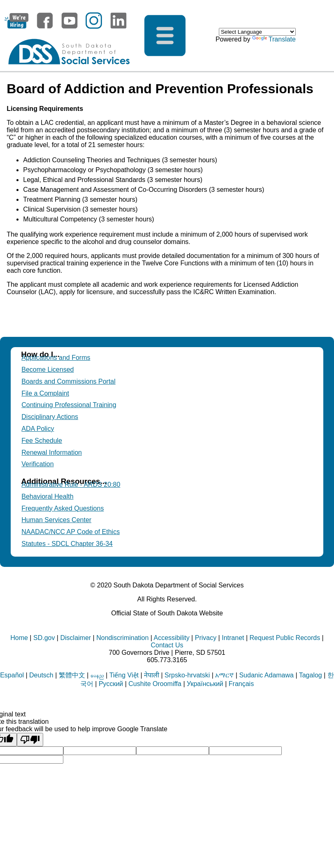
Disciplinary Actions (50, 417)
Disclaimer (75, 638)
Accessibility (172, 638)
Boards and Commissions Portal (68, 381)
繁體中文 (72, 675)
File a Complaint (45, 393)
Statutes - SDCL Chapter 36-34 (67, 544)
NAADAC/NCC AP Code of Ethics (71, 532)
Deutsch (41, 675)
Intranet (233, 638)
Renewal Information (52, 452)
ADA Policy (38, 429)
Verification (37, 464)
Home (19, 638)
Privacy (206, 638)
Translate (274, 39)
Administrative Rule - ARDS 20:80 (71, 485)
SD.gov (44, 638)
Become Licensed (48, 370)
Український (205, 684)
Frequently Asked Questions (63, 508)
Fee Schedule (42, 441)
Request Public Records (285, 638)
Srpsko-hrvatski (187, 675)
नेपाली (152, 675)
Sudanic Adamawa (266, 675)
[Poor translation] (30, 740)
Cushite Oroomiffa (155, 684)
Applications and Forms (56, 358)
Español (12, 675)
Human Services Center (56, 520)
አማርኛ (224, 675)
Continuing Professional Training (69, 405)
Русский (111, 684)
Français (241, 684)
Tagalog (311, 675)
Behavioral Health (47, 496)
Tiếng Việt (124, 675)
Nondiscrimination (122, 638)
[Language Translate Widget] (257, 32)
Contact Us (167, 645)
